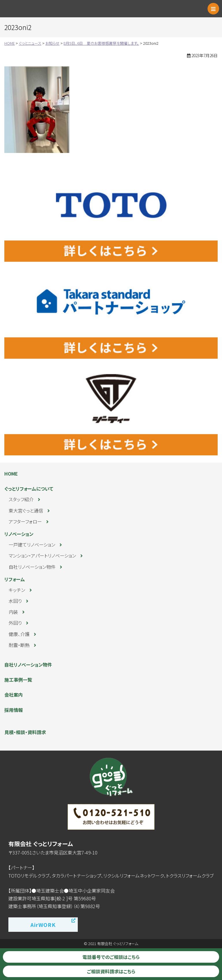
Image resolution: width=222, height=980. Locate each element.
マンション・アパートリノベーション (42, 556)
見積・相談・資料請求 (25, 732)
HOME (11, 474)
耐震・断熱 (19, 645)
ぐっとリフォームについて (29, 489)
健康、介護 (19, 634)
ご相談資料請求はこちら (111, 971)
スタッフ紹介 (21, 499)
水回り (15, 601)
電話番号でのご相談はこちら (111, 957)
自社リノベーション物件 (32, 567)
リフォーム (15, 579)
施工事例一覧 (18, 680)
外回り (15, 623)
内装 (13, 612)
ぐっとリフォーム (30, 9)
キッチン (17, 590)
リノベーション (19, 534)
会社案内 (14, 695)
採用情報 (14, 710)
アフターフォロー (25, 521)
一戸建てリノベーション (32, 545)
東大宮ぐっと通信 (26, 510)
